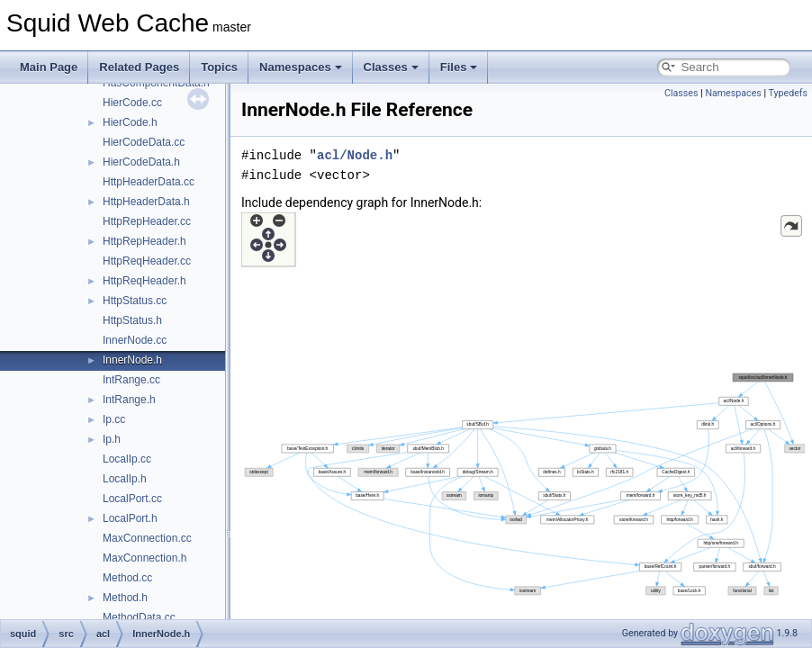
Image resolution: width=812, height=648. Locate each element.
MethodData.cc (139, 617)
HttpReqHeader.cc (147, 261)
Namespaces (301, 67)
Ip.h (112, 439)
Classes (391, 67)
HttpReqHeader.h (144, 281)
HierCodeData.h (141, 162)
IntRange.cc (131, 380)
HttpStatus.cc (135, 301)
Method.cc (127, 578)
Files (459, 67)
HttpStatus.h (132, 320)
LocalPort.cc (132, 499)
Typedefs (788, 93)
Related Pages (139, 67)
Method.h (125, 598)
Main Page (49, 67)
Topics (219, 67)
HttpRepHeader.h (144, 241)
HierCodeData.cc (144, 142)
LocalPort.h (130, 518)
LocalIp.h (125, 479)
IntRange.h (129, 400)
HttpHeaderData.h (146, 202)
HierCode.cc (132, 103)
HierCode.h (130, 122)
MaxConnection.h (144, 558)
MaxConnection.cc (147, 538)
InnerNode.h (132, 360)
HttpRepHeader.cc (147, 221)
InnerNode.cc (135, 340)
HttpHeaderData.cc (149, 182)
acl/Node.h (355, 155)
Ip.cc (114, 419)
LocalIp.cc (127, 459)
